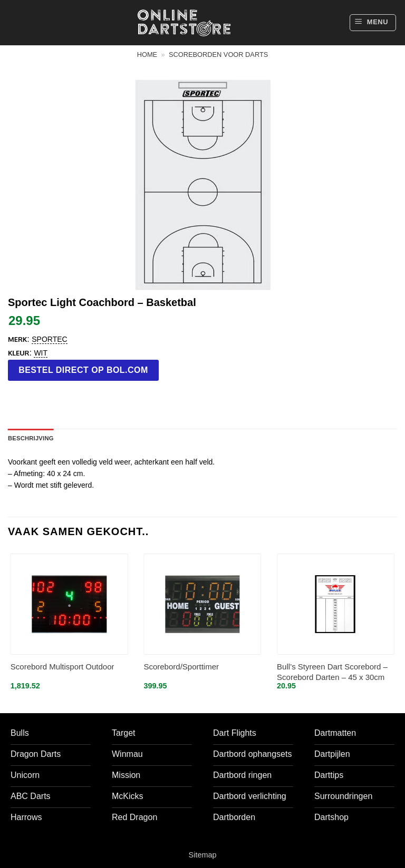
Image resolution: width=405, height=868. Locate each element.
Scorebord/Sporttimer (181, 667)
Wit (41, 353)
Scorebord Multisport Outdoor (62, 667)
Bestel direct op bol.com (83, 370)
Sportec (49, 339)
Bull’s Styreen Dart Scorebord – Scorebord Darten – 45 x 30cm (332, 672)
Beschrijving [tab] (31, 438)
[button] (373, 23)
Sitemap (203, 855)
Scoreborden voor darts (218, 55)
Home (147, 55)
